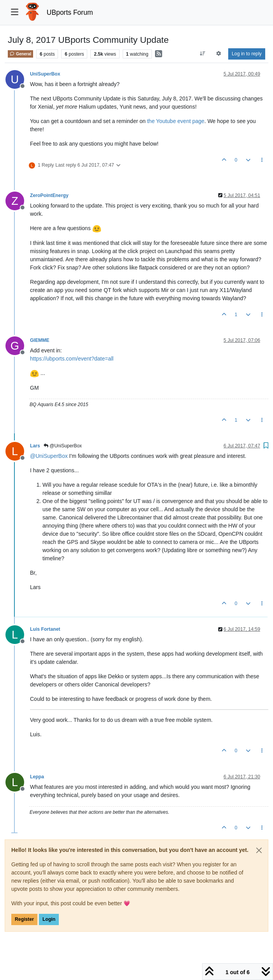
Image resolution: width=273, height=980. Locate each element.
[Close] (259, 850)
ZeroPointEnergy (49, 195)
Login (49, 919)
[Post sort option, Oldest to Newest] (202, 54)
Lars (35, 446)
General (20, 54)
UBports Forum (70, 12)
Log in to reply (247, 54)
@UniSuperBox (63, 446)
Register (24, 919)
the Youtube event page (176, 121)
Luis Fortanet (45, 629)
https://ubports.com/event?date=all (72, 359)
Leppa (37, 777)
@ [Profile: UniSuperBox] (49, 456)
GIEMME (40, 340)
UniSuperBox (45, 74)
